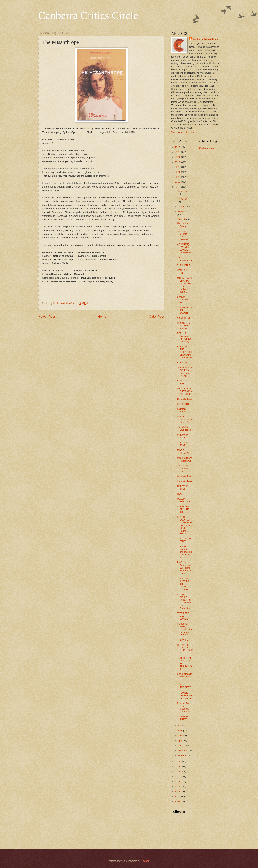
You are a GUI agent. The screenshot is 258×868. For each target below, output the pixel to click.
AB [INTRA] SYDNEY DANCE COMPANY (184, 248)
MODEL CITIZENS (184, 452)
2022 (178, 167)
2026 (178, 147)
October (182, 206)
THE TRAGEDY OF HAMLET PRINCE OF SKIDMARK (185, 691)
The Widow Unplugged (184, 428)
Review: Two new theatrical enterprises (184, 707)
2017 (178, 762)
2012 (178, 787)
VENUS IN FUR (182, 272)
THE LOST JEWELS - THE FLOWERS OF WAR (184, 584)
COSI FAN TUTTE (182, 718)
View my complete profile (184, 132)
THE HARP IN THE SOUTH (184, 310)
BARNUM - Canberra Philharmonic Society (184, 337)
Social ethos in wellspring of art (185, 677)
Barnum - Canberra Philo (183, 300)
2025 (178, 152)
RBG (180, 494)
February (182, 750)
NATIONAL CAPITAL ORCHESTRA (185, 649)
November (183, 199)
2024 (178, 157)
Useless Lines (207, 148)
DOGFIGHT (183, 404)
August (181, 219)
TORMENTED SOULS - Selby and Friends (184, 372)
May (180, 735)
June (180, 731)
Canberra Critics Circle (88, 15)
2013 (178, 782)
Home (102, 317)
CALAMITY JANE (183, 436)
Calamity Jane (184, 399)
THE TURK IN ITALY (184, 540)
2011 (178, 791)
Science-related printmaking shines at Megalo (184, 552)
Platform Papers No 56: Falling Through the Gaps (185, 568)
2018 (178, 187)
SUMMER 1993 (182, 410)
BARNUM (182, 363)
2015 (178, 772)
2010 (178, 796)
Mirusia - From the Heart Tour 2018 (184, 326)
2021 (178, 172)
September (183, 211)
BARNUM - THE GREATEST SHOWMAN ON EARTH (185, 352)
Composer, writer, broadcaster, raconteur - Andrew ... (185, 629)
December (183, 191)
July (180, 726)
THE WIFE (183, 640)
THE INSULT (184, 265)
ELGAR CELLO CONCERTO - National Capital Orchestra (185, 601)
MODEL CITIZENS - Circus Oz (184, 419)
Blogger (145, 861)
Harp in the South (183, 225)
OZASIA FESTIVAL (184, 500)
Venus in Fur (183, 318)
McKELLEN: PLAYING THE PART (184, 509)
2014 (178, 776)
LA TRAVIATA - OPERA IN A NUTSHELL (185, 391)
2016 (178, 767)
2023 (178, 162)
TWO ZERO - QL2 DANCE (184, 616)
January (182, 755)
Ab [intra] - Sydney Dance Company (183, 235)
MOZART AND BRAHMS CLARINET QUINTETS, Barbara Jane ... (185, 285)
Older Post (157, 317)
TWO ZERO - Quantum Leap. (184, 468)
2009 (178, 801)
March (181, 745)
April (180, 740)
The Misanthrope (185, 259)
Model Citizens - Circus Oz (185, 459)
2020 (178, 177)
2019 (178, 182)
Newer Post (47, 317)
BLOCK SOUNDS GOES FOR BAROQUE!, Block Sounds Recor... (185, 525)
